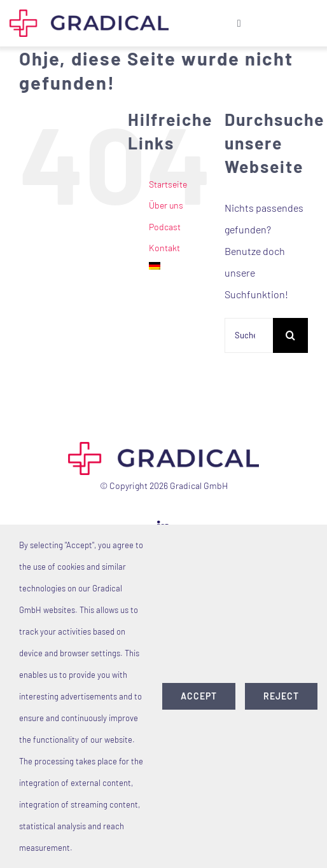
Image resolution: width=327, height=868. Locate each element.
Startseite (168, 184)
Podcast (165, 227)
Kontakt (164, 248)
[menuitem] (177, 266)
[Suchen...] (249, 335)
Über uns (166, 205)
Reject (281, 696)
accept (199, 696)
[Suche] (290, 335)
